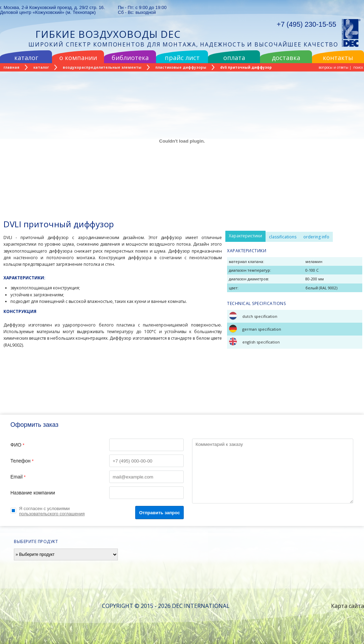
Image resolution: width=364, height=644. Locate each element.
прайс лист (182, 58)
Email (97, 477)
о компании (78, 58)
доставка (286, 58)
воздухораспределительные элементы (102, 67)
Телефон (97, 461)
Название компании (97, 493)
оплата (234, 58)
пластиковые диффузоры (181, 67)
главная (11, 67)
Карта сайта (348, 606)
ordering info (316, 237)
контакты (338, 58)
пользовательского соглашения (52, 514)
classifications (283, 237)
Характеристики (245, 236)
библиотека (130, 58)
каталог (26, 58)
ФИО (97, 445)
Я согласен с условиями (52, 511)
